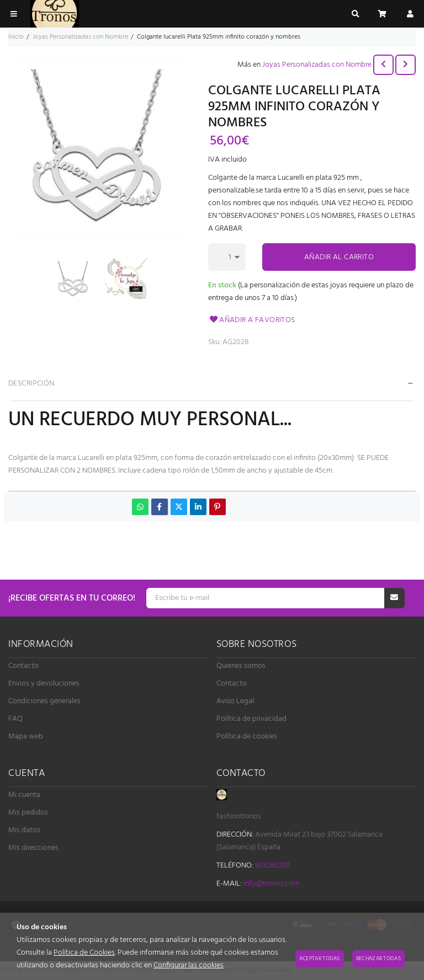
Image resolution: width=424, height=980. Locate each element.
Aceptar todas (320, 958)
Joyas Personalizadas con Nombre (317, 65)
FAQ (15, 719)
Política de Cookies (84, 953)
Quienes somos (241, 666)
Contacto (23, 666)
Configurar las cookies (189, 965)
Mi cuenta (24, 795)
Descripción (31, 384)
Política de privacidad (251, 719)
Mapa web (26, 737)
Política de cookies (247, 737)
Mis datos (24, 830)
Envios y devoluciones (44, 684)
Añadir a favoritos (252, 320)
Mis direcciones (33, 848)
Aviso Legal (235, 701)
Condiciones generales (44, 701)
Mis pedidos (28, 813)
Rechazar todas (378, 958)
